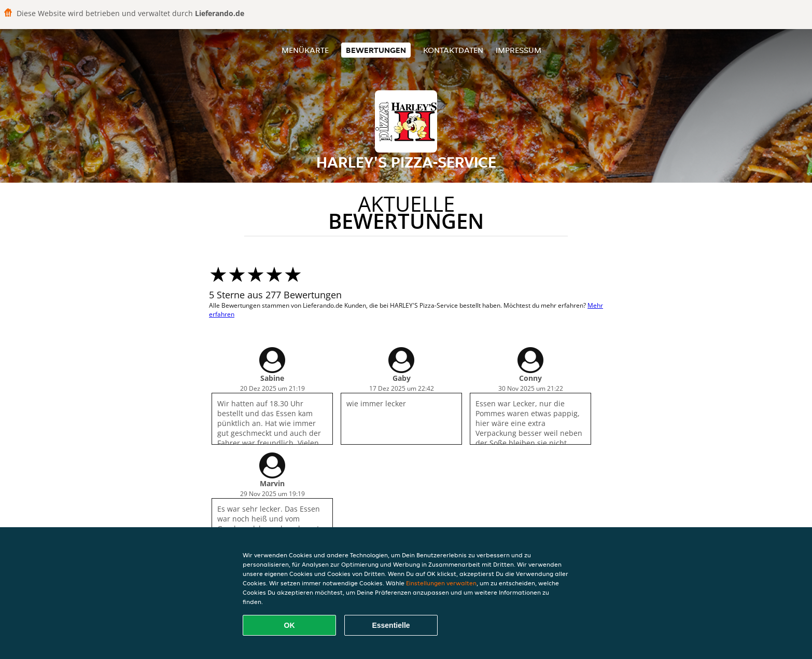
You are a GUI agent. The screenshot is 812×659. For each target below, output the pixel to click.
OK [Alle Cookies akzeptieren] (290, 625)
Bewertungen (376, 50)
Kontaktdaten (453, 50)
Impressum (519, 50)
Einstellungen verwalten (441, 583)
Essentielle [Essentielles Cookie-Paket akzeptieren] (391, 625)
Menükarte (305, 50)
